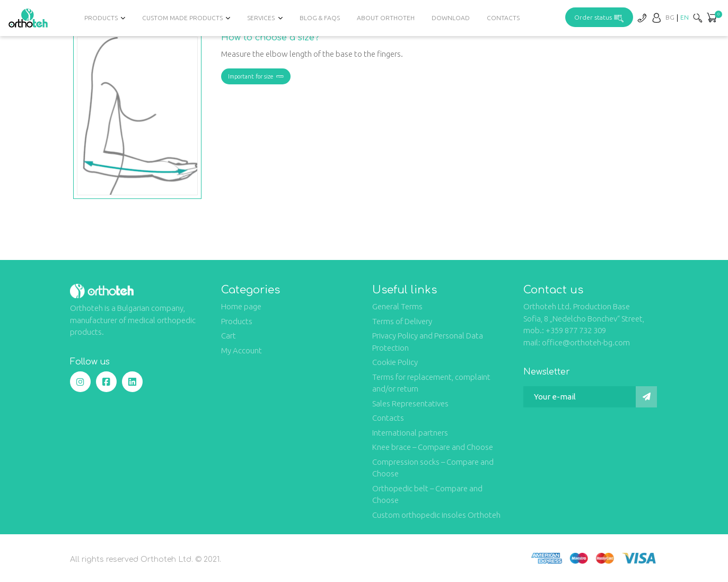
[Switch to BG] (670, 17)
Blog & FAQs (320, 18)
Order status (599, 17)
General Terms (397, 306)
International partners (410, 433)
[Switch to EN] (685, 17)
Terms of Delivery (402, 321)
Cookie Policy (395, 362)
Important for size (256, 76)
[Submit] (646, 397)
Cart (229, 336)
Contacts (503, 18)
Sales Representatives (410, 403)
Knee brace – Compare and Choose (433, 447)
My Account (242, 350)
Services (261, 18)
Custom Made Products (182, 18)
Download (451, 18)
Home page (241, 306)
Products (101, 18)
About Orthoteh (386, 18)
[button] (712, 19)
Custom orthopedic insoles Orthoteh (436, 515)
